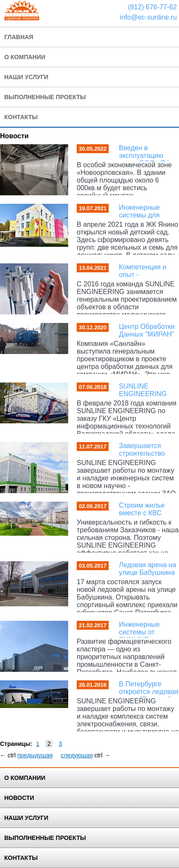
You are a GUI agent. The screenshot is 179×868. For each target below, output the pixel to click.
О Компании (25, 57)
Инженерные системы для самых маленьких (147, 215)
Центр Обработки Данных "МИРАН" (147, 330)
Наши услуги (26, 77)
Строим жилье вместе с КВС (142, 509)
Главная (19, 37)
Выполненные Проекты (45, 838)
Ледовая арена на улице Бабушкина (147, 569)
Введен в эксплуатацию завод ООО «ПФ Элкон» (145, 159)
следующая (77, 755)
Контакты (21, 117)
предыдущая (35, 755)
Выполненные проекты (45, 97)
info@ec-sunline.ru (148, 17)
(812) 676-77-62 (152, 7)
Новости (19, 798)
